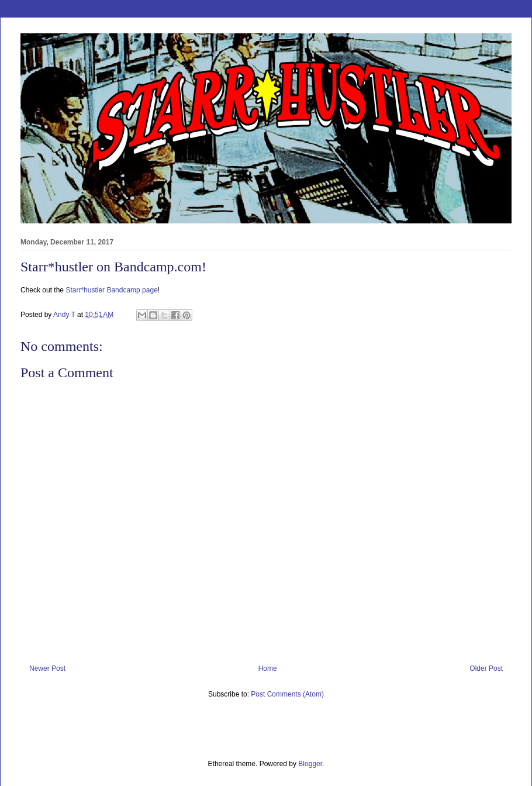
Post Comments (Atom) (287, 694)
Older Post (486, 668)
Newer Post (47, 668)
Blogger (310, 764)
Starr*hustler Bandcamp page (111, 290)
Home (268, 668)
